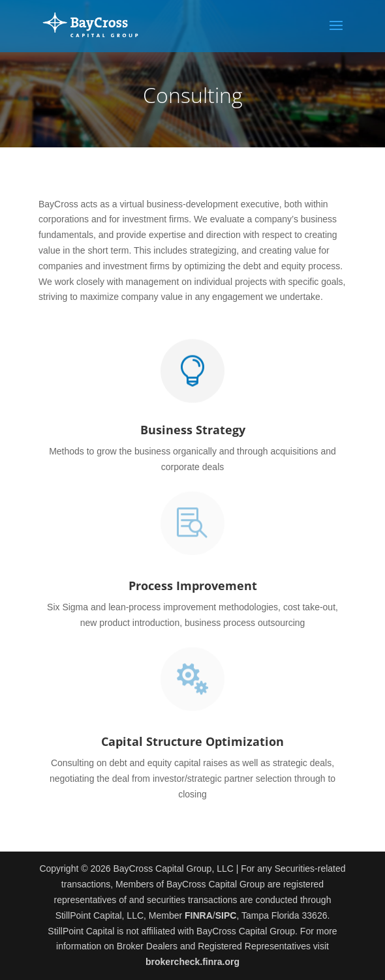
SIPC (226, 915)
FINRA (199, 915)
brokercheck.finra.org (192, 962)
